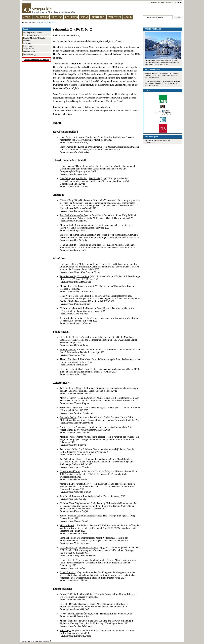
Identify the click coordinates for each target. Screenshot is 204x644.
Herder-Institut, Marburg (171, 81)
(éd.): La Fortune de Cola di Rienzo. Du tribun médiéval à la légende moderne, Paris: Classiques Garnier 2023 (97, 311)
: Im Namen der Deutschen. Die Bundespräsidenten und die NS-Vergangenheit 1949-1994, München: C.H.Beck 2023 (96, 430)
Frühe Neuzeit (28, 46)
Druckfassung (30, 54)
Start (34, 22)
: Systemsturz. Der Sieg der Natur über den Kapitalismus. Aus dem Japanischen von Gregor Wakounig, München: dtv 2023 (97, 140)
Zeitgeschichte (28, 49)
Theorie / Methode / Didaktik (34, 38)
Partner (161, 3)
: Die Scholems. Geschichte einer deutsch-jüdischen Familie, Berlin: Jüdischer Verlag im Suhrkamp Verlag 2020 (97, 452)
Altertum (26, 41)
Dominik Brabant (151, 73)
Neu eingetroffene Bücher (33, 33)
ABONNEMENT (42, 17)
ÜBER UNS (57, 17)
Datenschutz (171, 3)
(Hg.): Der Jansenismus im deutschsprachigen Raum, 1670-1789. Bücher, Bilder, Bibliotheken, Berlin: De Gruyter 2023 (100, 372)
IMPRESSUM (115, 17)
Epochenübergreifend (31, 35)
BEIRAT (84, 17)
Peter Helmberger (159, 75)
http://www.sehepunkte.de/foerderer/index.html (99, 98)
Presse (153, 3)
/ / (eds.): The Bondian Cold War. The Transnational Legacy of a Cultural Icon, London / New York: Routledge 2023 (100, 401)
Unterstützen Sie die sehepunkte (36, 60)
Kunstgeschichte (29, 51)
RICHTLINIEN (99, 17)
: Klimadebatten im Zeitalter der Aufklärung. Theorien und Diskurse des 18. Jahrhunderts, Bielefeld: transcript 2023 (100, 352)
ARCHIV (128, 17)
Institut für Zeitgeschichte (168, 83)
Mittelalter (27, 43)
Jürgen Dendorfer (165, 73)
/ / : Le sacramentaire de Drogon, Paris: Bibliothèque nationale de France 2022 (94, 607)
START (27, 17)
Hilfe (180, 3)
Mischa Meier (172, 75)
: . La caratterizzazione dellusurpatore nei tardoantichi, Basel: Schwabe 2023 (96, 228)
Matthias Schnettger (152, 77)
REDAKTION (72, 17)
